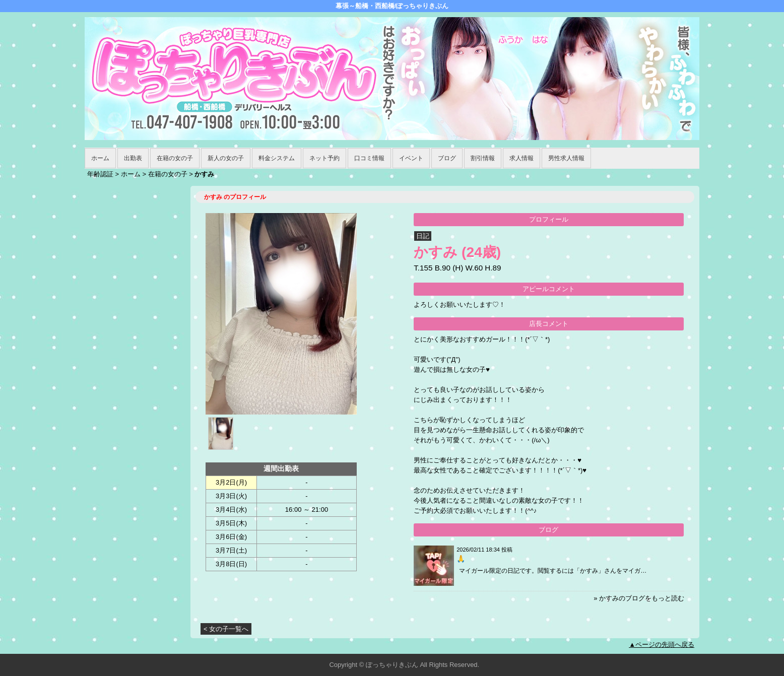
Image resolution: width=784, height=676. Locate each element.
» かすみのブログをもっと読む (639, 598)
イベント (411, 158)
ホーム (100, 158)
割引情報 (483, 158)
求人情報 (521, 158)
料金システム (277, 158)
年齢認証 (100, 174)
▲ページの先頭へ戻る (662, 645)
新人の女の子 (226, 158)
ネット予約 (324, 158)
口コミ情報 (369, 158)
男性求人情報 (566, 158)
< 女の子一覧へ (226, 629)
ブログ (447, 158)
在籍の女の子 (175, 158)
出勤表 (133, 158)
